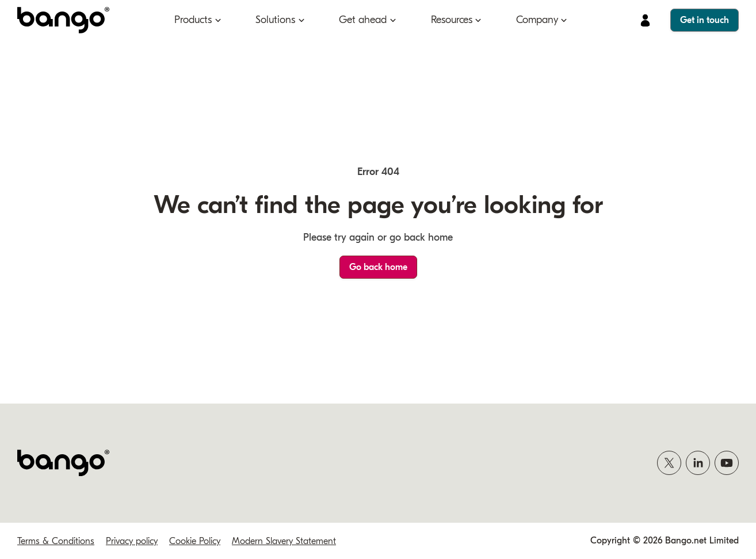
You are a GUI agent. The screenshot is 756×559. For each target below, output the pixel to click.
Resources (452, 20)
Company (537, 20)
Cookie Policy (195, 541)
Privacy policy (132, 541)
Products (193, 20)
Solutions (275, 20)
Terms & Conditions (56, 541)
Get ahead (363, 20)
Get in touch (705, 20)
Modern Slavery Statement (284, 541)
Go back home (378, 267)
